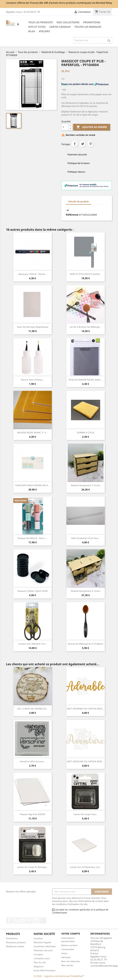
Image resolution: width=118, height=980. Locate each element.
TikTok (43, 920)
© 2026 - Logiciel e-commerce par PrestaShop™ (59, 976)
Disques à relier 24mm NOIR (33, 591)
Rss (16, 920)
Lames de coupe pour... (86, 814)
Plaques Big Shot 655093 (32, 814)
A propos (38, 954)
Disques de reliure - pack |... (32, 538)
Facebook (9, 920)
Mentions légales (42, 942)
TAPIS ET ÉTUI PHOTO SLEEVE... (86, 274)
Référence (72, 215)
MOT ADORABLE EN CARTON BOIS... (86, 709)
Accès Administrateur (45, 970)
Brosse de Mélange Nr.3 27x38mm (86, 644)
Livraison (38, 938)
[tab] (94, 200)
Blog (32, 31)
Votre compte (71, 934)
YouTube (23, 920)
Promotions (12, 938)
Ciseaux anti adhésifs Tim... (33, 644)
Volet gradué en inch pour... (86, 538)
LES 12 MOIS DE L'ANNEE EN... (33, 709)
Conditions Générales (45, 946)
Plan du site (40, 962)
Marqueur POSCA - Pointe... (33, 274)
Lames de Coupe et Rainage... (33, 867)
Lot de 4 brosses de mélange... (86, 327)
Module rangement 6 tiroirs (86, 591)
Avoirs (64, 953)
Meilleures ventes (15, 946)
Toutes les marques (88, 27)
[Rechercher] (93, 40)
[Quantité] (65, 127)
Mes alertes (67, 965)
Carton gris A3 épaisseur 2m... (86, 867)
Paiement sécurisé (43, 950)
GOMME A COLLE (86, 432)
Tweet (83, 144)
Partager (75, 144)
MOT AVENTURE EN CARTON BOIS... (86, 761)
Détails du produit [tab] (79, 201)
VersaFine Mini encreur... (33, 761)
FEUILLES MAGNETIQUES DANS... (86, 380)
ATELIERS (44, 31)
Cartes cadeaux (60, 27)
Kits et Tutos (37, 27)
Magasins (39, 966)
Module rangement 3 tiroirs (86, 485)
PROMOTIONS (92, 22)
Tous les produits (41, 22)
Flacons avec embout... (32, 380)
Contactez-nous (42, 958)
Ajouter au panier (92, 127)
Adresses (66, 957)
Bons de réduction (71, 961)
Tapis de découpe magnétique (33, 327)
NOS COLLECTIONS (68, 22)
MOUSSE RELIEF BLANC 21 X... (32, 432)
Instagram (36, 920)
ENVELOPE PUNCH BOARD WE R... (32, 485)
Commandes (68, 949)
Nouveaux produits (16, 942)
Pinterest (91, 144)
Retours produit (69, 945)
